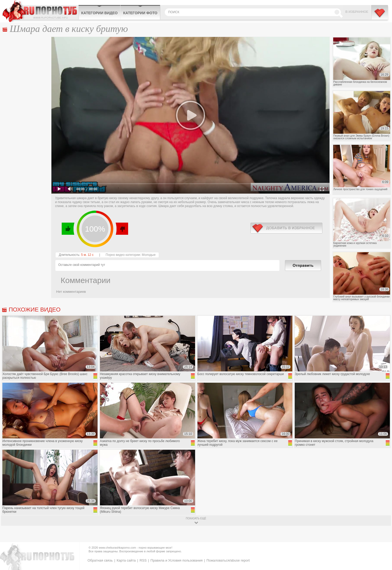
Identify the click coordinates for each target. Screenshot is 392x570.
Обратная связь (100, 560)
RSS (143, 560)
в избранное (286, 228)
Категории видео (99, 13)
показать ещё (196, 518)
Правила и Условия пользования (177, 560)
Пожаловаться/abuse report (228, 560)
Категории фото (140, 13)
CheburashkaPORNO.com (40, 11)
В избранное (357, 12)
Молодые (149, 255)
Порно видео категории (123, 255)
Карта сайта (126, 560)
